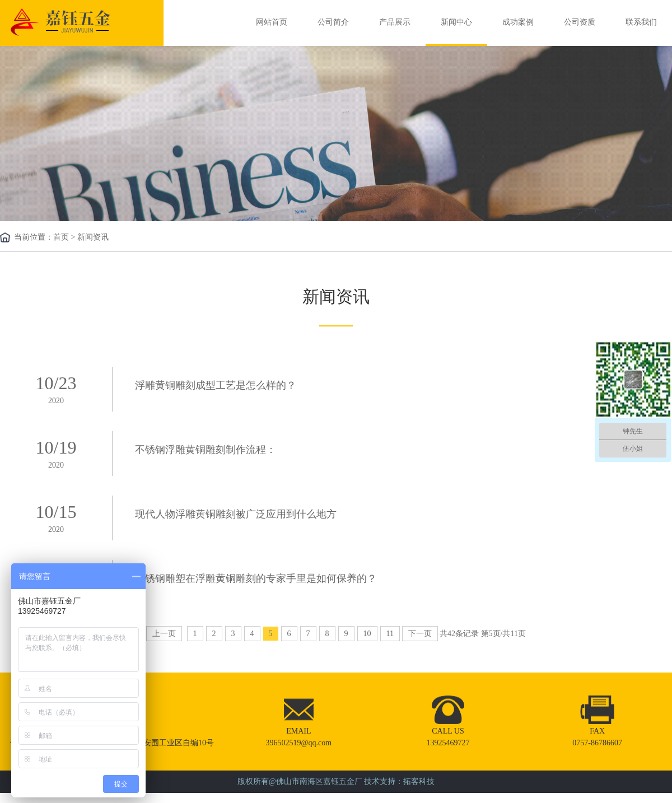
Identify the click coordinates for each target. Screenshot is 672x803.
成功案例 (518, 22)
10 (367, 634)
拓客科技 (419, 781)
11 (390, 634)
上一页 (164, 634)
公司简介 (333, 22)
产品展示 (395, 22)
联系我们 (641, 22)
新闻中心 (456, 22)
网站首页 (272, 22)
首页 (61, 237)
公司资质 (580, 22)
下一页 (420, 634)
